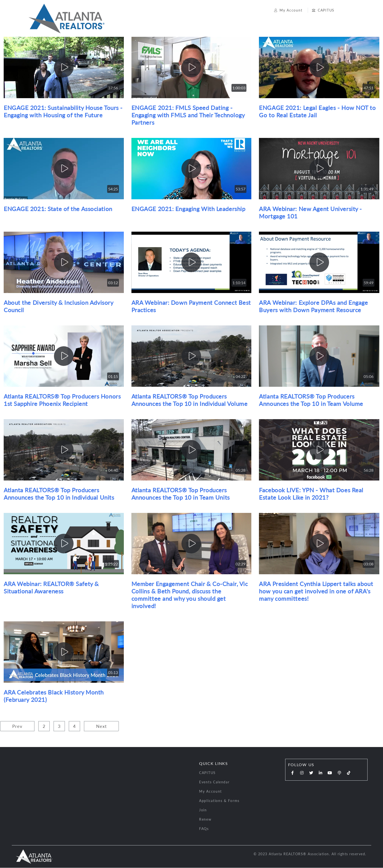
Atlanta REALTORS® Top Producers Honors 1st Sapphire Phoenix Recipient (62, 400)
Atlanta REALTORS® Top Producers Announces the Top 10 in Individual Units (59, 494)
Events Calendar (214, 782)
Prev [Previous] (17, 727)
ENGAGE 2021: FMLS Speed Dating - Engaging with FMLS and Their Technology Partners (188, 115)
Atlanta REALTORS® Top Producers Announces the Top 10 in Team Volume (311, 400)
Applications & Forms (219, 801)
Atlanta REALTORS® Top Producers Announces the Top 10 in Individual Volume (190, 400)
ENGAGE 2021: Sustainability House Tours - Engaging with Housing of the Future (63, 112)
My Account (287, 10)
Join (203, 810)
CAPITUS (321, 10)
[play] (64, 68)
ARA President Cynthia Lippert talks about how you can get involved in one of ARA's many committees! (316, 592)
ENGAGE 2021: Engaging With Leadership (188, 209)
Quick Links (214, 764)
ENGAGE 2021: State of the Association (58, 209)
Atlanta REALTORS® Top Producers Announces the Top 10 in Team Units (181, 494)
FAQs (204, 829)
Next (101, 727)
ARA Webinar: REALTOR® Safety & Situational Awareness (51, 588)
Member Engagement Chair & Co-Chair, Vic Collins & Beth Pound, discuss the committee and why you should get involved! (190, 595)
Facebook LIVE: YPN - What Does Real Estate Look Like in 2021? (311, 494)
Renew (205, 820)
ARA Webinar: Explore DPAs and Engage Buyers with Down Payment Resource (313, 307)
